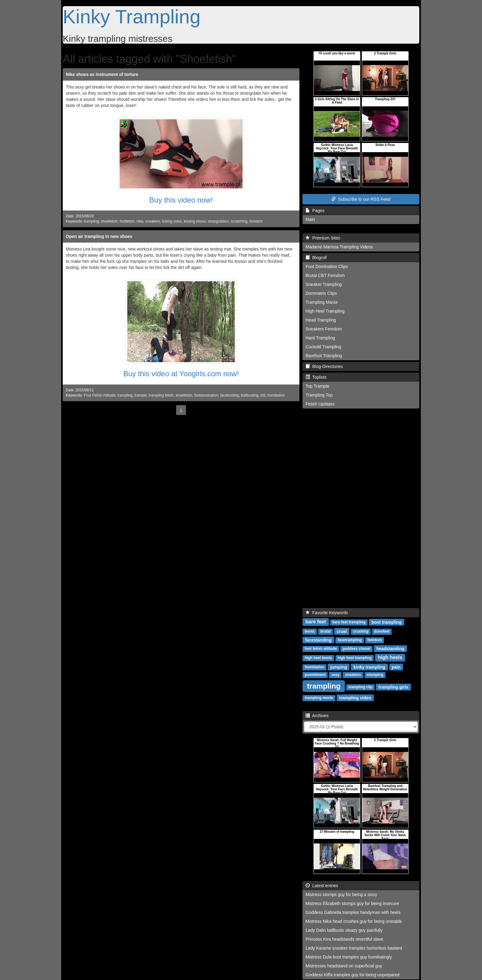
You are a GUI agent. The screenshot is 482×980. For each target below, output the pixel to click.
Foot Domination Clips (327, 267)
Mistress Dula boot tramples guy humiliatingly (349, 957)
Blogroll (316, 258)
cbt (263, 395)
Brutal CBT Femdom (325, 275)
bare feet (316, 622)
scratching (239, 221)
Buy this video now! (181, 200)
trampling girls (393, 687)
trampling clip (360, 687)
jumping (339, 667)
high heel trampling (355, 658)
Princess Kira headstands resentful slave (344, 939)
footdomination (206, 395)
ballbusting (250, 395)
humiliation (276, 395)
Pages (315, 211)
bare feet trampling (349, 622)
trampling (91, 221)
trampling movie (319, 698)
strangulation (218, 221)
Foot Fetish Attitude (100, 395)
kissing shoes (195, 221)
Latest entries (322, 886)
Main (310, 219)
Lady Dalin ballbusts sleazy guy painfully (344, 930)
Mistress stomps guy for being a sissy (341, 895)
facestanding (318, 640)
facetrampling (350, 640)
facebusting (229, 395)
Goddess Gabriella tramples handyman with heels (353, 912)
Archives (317, 716)
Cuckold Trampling (323, 347)
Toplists (316, 377)
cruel (342, 631)
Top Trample (317, 386)
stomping (375, 675)
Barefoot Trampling (324, 356)
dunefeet (382, 631)
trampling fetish (161, 395)
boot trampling (386, 622)
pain (396, 667)
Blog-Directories (324, 366)
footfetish (127, 221)
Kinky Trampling (132, 17)
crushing (361, 631)
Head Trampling (321, 320)
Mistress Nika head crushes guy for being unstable (354, 921)
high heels (390, 657)
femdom (256, 221)
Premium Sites (323, 238)
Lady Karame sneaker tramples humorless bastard (354, 948)
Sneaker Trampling (324, 284)
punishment (315, 675)
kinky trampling (369, 667)
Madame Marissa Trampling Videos (339, 247)
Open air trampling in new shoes (99, 236)
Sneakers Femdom (324, 329)
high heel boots (318, 658)
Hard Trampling (320, 338)
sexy (335, 675)
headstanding (390, 648)
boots (310, 631)
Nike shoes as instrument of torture (102, 74)
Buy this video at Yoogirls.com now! (181, 374)
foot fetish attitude (321, 649)
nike (140, 221)
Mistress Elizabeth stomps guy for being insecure (352, 903)
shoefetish (109, 221)
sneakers (152, 221)
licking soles (172, 221)
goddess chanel (356, 649)
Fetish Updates (320, 404)
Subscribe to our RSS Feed (361, 199)
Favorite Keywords (327, 613)
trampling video (355, 697)
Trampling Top (319, 395)
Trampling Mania (322, 302)
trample (140, 395)
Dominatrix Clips (321, 293)
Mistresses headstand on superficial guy (344, 966)
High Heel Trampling (325, 311)
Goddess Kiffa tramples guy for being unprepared (353, 975)
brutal (325, 631)
